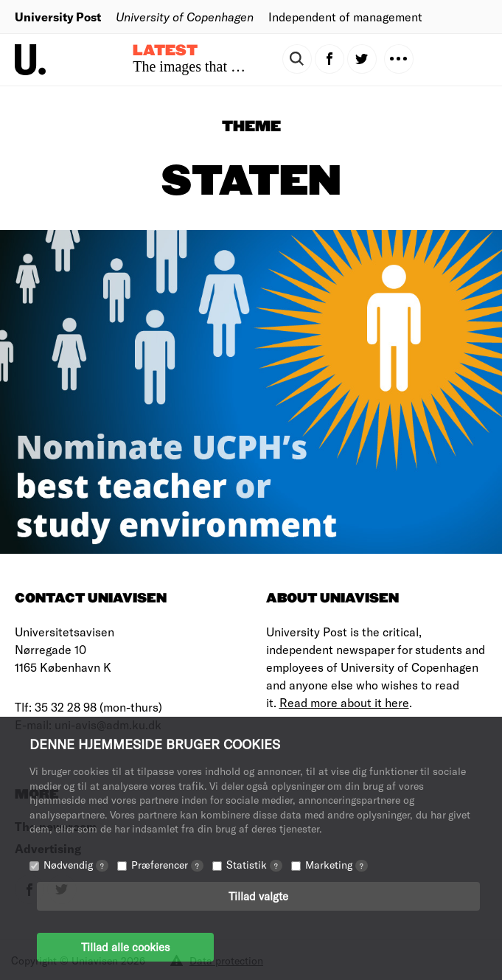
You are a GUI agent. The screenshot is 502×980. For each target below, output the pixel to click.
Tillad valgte (258, 896)
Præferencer (167, 865)
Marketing (337, 865)
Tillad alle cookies (125, 947)
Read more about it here (344, 702)
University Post (58, 17)
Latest (165, 51)
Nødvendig (76, 865)
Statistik (254, 865)
